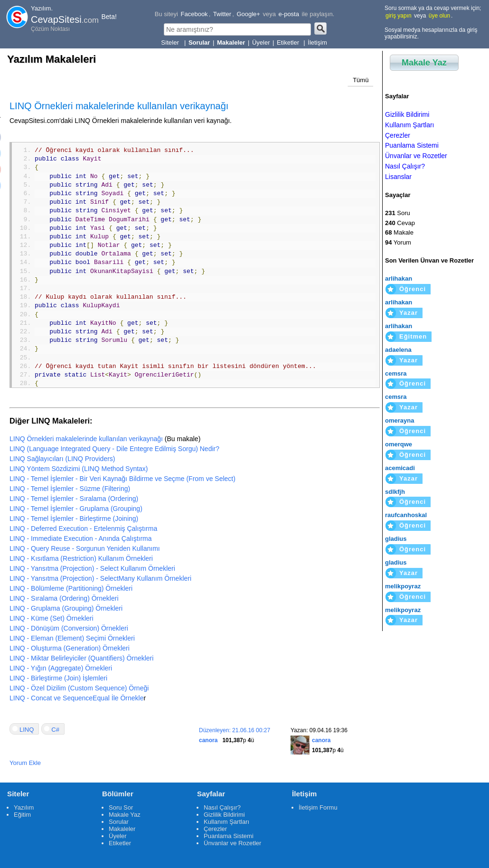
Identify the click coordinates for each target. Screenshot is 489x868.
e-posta (289, 14)
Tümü (361, 80)
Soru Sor (121, 807)
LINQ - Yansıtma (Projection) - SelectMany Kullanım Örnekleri (100, 578)
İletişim (317, 42)
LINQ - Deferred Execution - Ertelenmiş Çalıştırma (83, 528)
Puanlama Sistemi (412, 145)
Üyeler (261, 42)
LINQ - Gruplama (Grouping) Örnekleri (66, 608)
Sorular (119, 822)
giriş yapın (399, 16)
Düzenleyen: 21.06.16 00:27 (235, 730)
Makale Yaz (424, 63)
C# (55, 730)
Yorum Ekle (25, 763)
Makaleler (122, 829)
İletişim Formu (318, 807)
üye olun (439, 16)
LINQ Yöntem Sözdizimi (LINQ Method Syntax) (79, 469)
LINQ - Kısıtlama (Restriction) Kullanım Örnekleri (81, 558)
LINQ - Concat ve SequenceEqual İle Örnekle (77, 698)
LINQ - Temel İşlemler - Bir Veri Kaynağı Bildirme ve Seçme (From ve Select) (122, 479)
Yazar (409, 313)
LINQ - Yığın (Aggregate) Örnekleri (61, 668)
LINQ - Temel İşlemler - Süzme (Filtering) (70, 489)
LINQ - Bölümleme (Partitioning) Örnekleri (71, 588)
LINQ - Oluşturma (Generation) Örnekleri (70, 648)
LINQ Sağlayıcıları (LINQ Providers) (62, 459)
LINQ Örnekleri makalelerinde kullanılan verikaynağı (86, 439)
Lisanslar (398, 177)
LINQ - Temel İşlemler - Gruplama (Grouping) (76, 509)
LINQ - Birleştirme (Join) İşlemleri (58, 678)
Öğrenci (413, 289)
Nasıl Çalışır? (405, 166)
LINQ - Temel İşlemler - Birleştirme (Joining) (74, 519)
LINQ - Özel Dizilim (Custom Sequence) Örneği (79, 688)
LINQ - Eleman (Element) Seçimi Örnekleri (72, 638)
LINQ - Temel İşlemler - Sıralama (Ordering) (74, 499)
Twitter (222, 14)
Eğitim (22, 815)
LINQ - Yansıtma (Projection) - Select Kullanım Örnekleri (92, 568)
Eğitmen (413, 336)
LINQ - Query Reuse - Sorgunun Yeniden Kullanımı (85, 548)
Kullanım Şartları (409, 125)
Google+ (248, 14)
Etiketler (289, 42)
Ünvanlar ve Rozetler (416, 156)
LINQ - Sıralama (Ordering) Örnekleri (64, 598)
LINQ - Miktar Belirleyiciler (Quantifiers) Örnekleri (81, 658)
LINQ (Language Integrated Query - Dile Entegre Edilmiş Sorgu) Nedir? (114, 449)
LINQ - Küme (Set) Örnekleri (52, 618)
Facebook (194, 14)
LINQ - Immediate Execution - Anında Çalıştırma (81, 538)
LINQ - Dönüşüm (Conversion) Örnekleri (69, 628)
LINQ (27, 730)
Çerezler (398, 135)
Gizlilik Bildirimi (407, 114)
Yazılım (24, 807)
